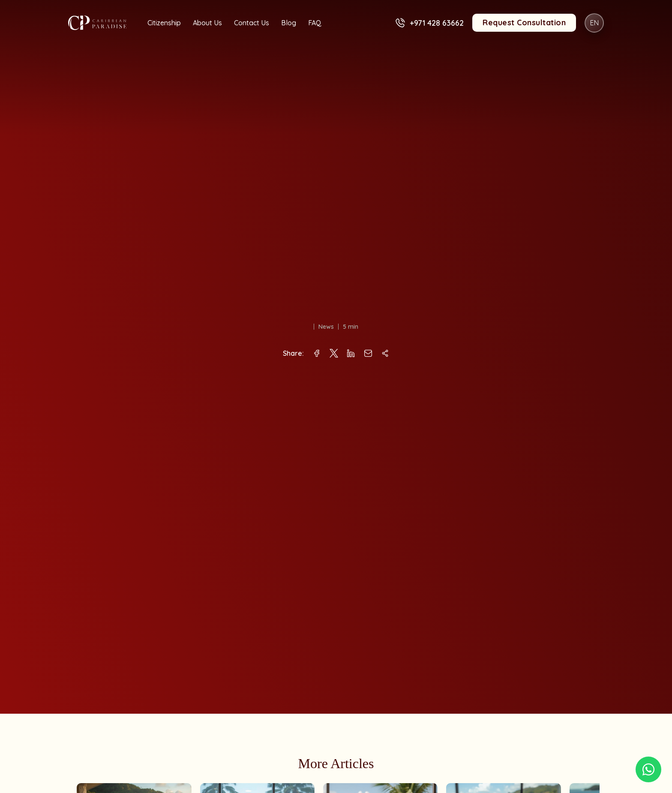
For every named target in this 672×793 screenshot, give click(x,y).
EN (594, 23)
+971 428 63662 (437, 23)
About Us (207, 23)
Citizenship (164, 23)
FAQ (315, 23)
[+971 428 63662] (400, 23)
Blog (289, 23)
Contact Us (252, 23)
